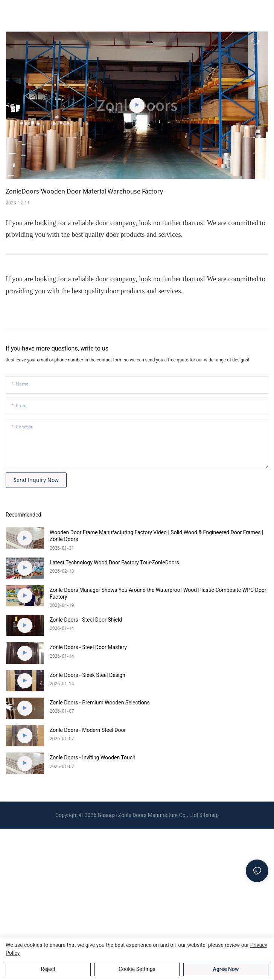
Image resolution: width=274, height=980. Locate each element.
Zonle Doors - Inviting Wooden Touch (93, 757)
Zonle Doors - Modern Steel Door (88, 730)
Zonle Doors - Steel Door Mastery (88, 647)
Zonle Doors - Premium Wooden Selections (100, 703)
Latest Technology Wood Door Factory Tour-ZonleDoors (114, 562)
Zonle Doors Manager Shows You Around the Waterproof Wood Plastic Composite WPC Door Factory (158, 593)
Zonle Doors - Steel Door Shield (86, 620)
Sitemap (209, 815)
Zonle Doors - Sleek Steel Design (88, 675)
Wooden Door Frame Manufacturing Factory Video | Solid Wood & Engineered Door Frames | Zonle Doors (156, 536)
